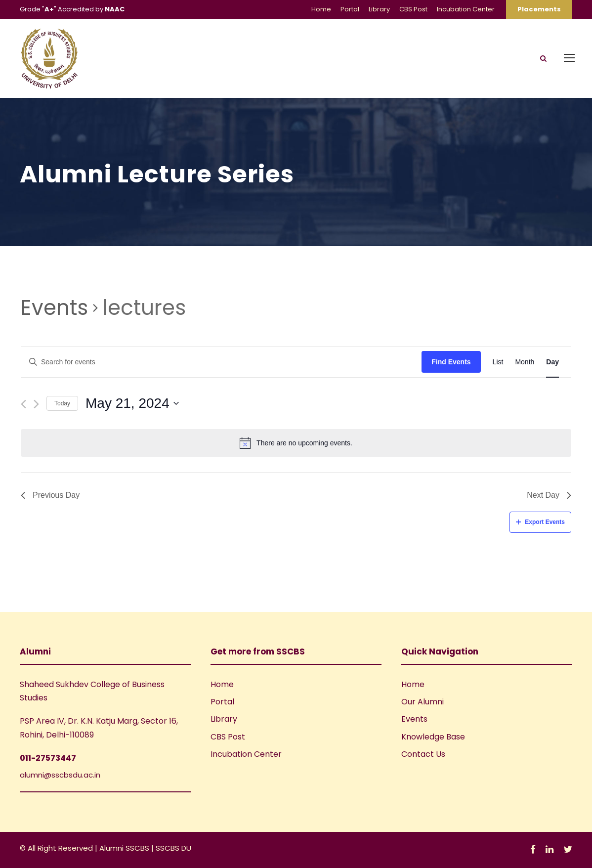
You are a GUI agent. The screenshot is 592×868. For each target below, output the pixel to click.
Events (54, 308)
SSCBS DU (173, 848)
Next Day (549, 495)
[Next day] (36, 404)
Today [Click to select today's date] (62, 403)
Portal (350, 9)
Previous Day (50, 495)
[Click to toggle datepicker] (132, 403)
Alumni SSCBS (125, 848)
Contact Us (423, 754)
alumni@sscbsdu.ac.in (60, 775)
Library (379, 9)
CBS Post (413, 9)
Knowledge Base (433, 737)
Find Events (451, 362)
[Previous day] (23, 404)
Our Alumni (423, 702)
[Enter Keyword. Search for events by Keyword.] (221, 362)
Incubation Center (466, 9)
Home (321, 9)
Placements (539, 9)
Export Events (540, 522)
